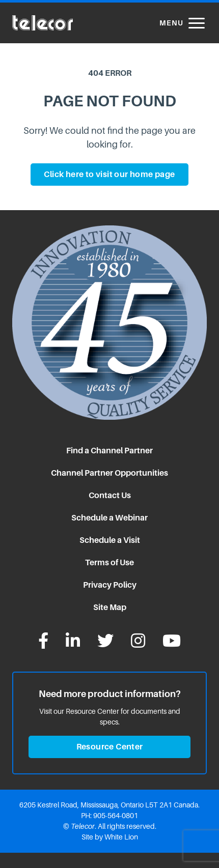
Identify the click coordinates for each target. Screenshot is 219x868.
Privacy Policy (110, 585)
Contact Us (110, 495)
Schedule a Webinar (109, 518)
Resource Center (110, 747)
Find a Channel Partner (109, 451)
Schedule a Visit (110, 540)
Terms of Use (109, 562)
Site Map (110, 607)
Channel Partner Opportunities (109, 473)
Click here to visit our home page (109, 174)
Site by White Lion (110, 837)
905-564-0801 (116, 816)
